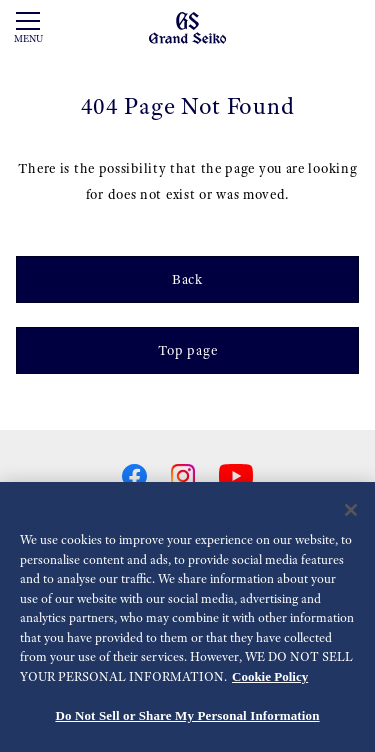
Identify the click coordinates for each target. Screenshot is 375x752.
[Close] (351, 510)
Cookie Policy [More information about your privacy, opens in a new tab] (270, 676)
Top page (188, 350)
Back (187, 279)
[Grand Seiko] (187, 27)
